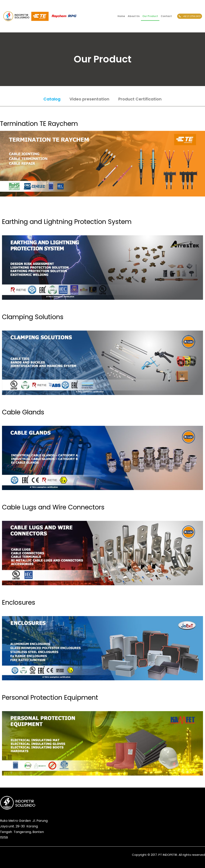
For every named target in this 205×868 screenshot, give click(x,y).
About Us (134, 16)
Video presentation (89, 99)
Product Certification (140, 99)
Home (121, 16)
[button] (155, 800)
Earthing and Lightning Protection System (67, 222)
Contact (166, 16)
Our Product (150, 16)
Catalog (52, 99)
